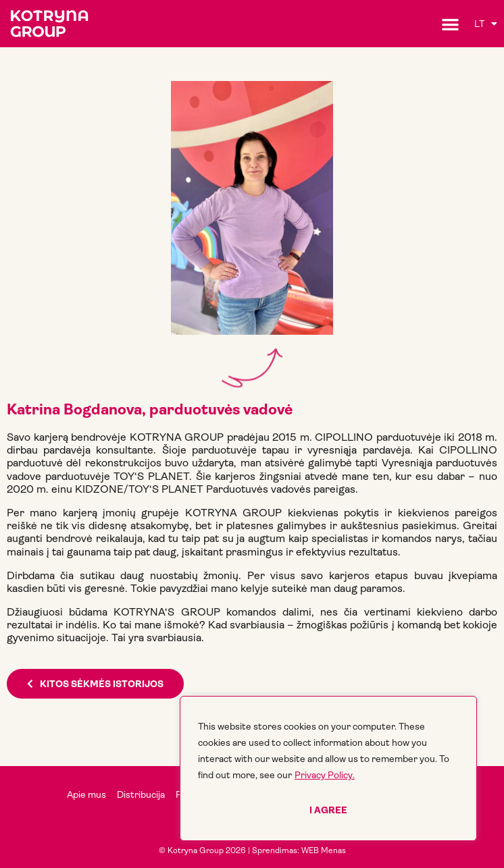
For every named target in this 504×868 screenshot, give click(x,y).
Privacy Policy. (325, 775)
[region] (328, 768)
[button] (450, 24)
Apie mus (86, 794)
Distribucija (141, 794)
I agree (328, 810)
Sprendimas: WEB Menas (299, 850)
